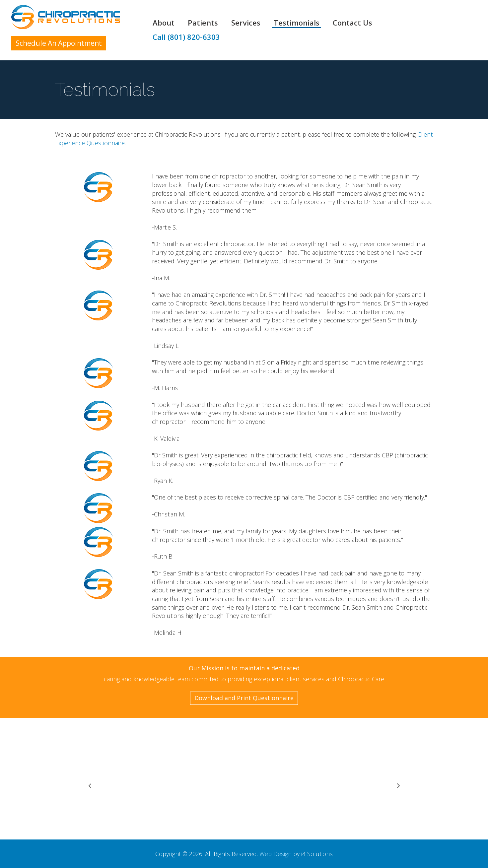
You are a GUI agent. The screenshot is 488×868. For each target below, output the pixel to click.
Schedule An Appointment (59, 43)
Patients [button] (203, 23)
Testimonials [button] (297, 23)
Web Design (276, 854)
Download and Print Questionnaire (244, 698)
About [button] (164, 23)
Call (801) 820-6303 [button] (186, 37)
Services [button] (246, 23)
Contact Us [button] (352, 23)
